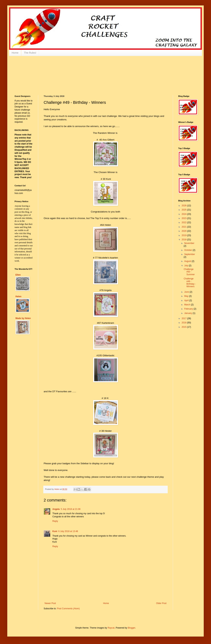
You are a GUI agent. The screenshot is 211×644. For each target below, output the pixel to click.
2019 (184, 235)
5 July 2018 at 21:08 (71, 509)
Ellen (18, 275)
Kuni (55, 531)
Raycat (111, 628)
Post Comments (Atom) (68, 609)
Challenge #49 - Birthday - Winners (190, 283)
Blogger (132, 628)
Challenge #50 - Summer (189, 272)
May (187, 296)
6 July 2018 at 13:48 (68, 531)
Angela (56, 509)
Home (15, 53)
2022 (184, 222)
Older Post (161, 603)
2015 (184, 327)
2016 (184, 323)
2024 (184, 214)
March (188, 305)
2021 (184, 227)
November (189, 243)
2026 (184, 206)
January (188, 313)
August (188, 261)
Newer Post (50, 603)
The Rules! (30, 53)
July (187, 266)
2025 (184, 210)
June (187, 292)
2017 (184, 318)
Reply (55, 521)
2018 (184, 240)
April (187, 300)
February (189, 309)
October (188, 250)
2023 (184, 218)
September (190, 254)
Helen (18, 296)
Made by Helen (23, 318)
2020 (184, 231)
